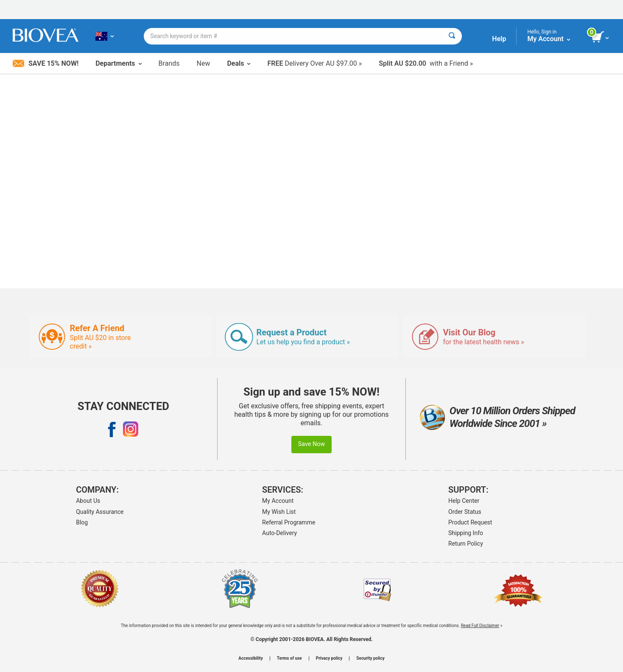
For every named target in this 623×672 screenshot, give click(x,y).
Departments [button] (118, 63)
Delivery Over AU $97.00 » (314, 63)
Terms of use (289, 658)
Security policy (370, 658)
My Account (278, 501)
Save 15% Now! (46, 63)
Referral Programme (289, 522)
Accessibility (250, 658)
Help (499, 39)
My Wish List (279, 512)
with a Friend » (426, 63)
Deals (239, 63)
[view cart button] (601, 37)
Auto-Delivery (279, 533)
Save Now (312, 444)
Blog (82, 522)
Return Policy (466, 544)
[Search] (452, 36)
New (204, 63)
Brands (169, 63)
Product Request (470, 522)
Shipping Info (466, 533)
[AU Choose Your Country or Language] (105, 36)
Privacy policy (329, 658)
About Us (88, 501)
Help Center (464, 501)
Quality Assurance (100, 512)
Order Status (465, 512)
